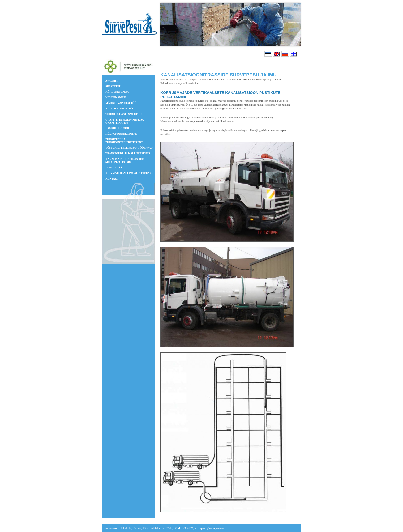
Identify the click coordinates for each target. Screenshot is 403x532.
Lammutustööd (117, 128)
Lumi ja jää (114, 167)
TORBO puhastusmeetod (123, 114)
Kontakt (112, 179)
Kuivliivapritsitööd (121, 108)
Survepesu (113, 86)
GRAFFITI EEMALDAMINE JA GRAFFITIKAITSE (125, 121)
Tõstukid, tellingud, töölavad (129, 148)
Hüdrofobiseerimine (121, 134)
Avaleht (112, 81)
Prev (169, 24)
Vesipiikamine (116, 97)
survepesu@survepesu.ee (209, 528)
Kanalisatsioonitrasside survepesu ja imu (125, 160)
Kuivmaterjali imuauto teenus (129, 173)
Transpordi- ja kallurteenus (128, 153)
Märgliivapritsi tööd (122, 103)
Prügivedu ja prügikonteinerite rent (124, 141)
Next (295, 24)
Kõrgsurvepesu (117, 92)
